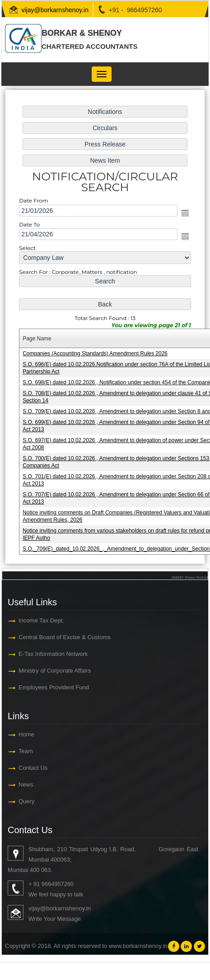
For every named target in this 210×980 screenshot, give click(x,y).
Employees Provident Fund (54, 687)
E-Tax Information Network (53, 654)
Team (26, 751)
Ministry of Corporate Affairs (55, 671)
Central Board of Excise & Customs (65, 637)
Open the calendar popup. (183, 215)
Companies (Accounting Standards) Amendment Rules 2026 (96, 353)
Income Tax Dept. (41, 620)
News (26, 784)
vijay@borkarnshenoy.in (55, 10)
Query (26, 801)
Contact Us (33, 768)
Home (26, 734)
